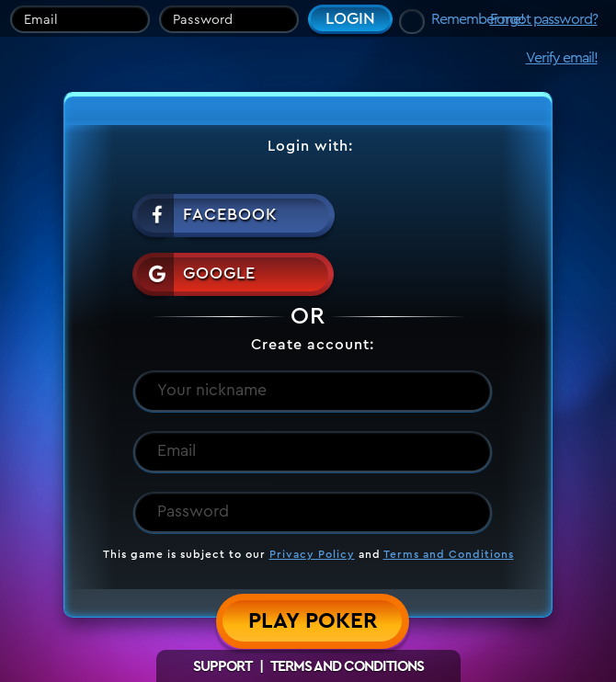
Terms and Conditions (449, 554)
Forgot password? (544, 19)
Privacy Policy (312, 554)
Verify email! (562, 58)
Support (222, 666)
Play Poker (313, 621)
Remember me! (478, 19)
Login (350, 18)
